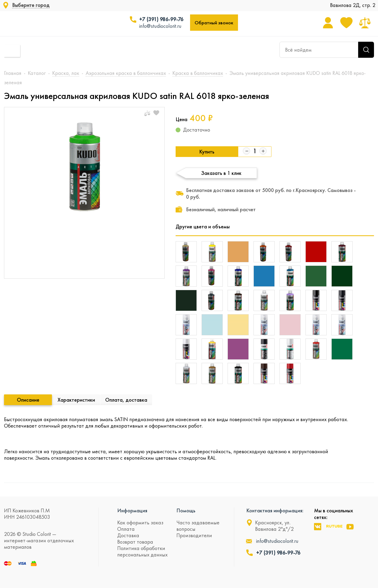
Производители (194, 535)
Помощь (186, 510)
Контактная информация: (275, 510)
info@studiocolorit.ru (160, 26)
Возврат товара (135, 542)
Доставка (128, 535)
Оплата (126, 529)
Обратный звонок (214, 23)
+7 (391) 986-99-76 (161, 19)
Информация (132, 510)
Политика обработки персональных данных (142, 551)
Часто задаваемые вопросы (198, 526)
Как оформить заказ (140, 522)
